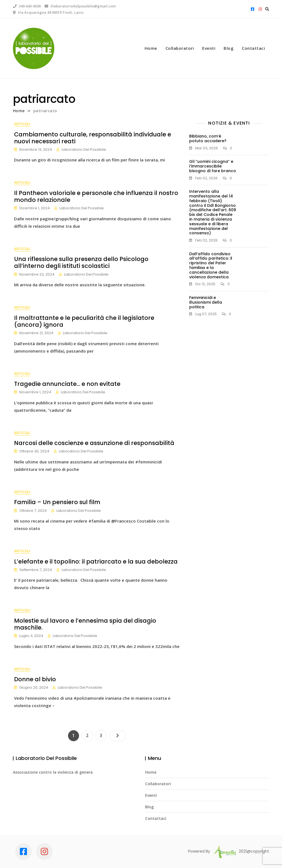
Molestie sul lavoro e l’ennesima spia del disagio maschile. (84, 624)
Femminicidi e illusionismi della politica (206, 302)
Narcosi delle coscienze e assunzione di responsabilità (93, 443)
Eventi (209, 48)
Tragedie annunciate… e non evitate (66, 384)
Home (151, 48)
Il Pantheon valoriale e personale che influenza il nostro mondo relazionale (95, 196)
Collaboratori (180, 48)
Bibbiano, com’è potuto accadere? (208, 138)
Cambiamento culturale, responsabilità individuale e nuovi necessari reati (91, 138)
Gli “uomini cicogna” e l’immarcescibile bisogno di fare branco (213, 166)
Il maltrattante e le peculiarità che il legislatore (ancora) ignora (83, 321)
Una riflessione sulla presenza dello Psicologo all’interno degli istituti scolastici (96, 262)
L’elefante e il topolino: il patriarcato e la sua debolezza (95, 561)
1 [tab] (141, 72)
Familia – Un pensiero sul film (56, 502)
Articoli (21, 124)
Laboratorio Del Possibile (83, 149)
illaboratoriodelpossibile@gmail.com (80, 6)
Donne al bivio (34, 679)
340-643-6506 (27, 6)
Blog (229, 48)
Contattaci (253, 48)
